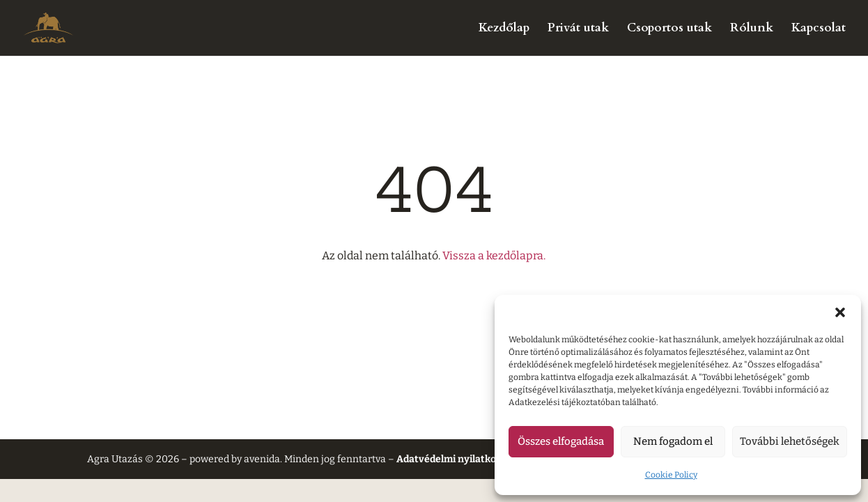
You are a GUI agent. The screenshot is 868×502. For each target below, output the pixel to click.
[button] (840, 312)
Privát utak (578, 29)
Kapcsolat (819, 29)
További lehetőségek (790, 441)
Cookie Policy (671, 475)
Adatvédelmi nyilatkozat (454, 459)
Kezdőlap (504, 29)
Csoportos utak (669, 29)
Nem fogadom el (673, 441)
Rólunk (752, 29)
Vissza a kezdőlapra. (494, 256)
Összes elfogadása (561, 441)
